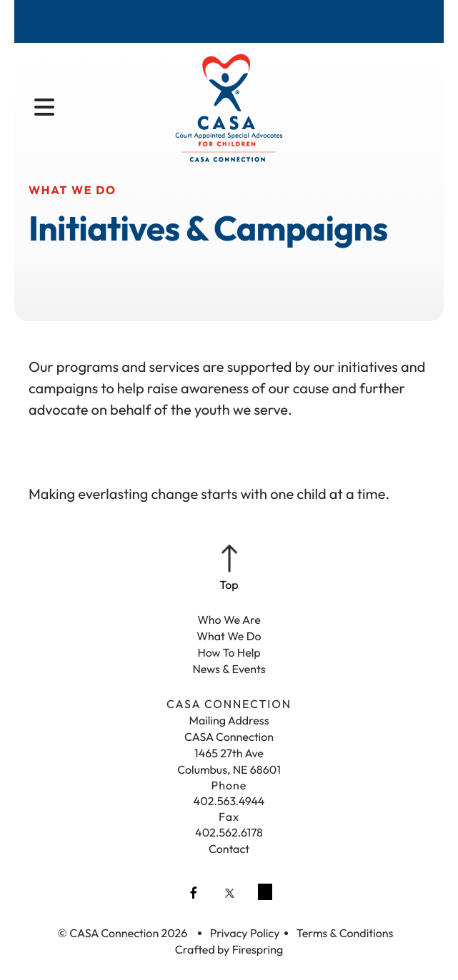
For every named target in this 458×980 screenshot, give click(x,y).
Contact (229, 849)
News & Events (229, 670)
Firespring (258, 950)
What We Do (229, 637)
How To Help (229, 653)
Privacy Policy (245, 934)
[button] (44, 108)
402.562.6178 (229, 833)
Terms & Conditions (345, 934)
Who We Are (229, 620)
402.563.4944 (229, 802)
